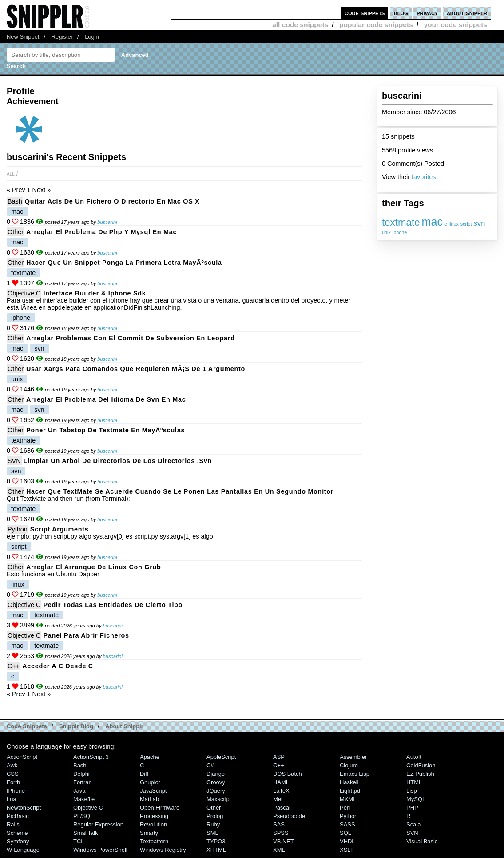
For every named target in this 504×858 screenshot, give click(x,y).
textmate (401, 222)
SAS (279, 824)
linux (454, 224)
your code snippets (455, 25)
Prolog (215, 816)
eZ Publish (420, 774)
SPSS (281, 833)
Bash (15, 201)
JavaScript (153, 791)
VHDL (347, 841)
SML (212, 833)
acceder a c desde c (58, 666)
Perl (345, 808)
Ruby (213, 824)
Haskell (349, 782)
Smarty (149, 833)
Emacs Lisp (355, 774)
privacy (427, 13)
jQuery (216, 791)
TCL (79, 841)
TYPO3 (216, 841)
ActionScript (22, 757)
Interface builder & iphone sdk (94, 293)
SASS (347, 824)
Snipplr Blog (76, 726)
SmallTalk (85, 833)
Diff (144, 774)
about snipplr (467, 13)
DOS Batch (288, 774)
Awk (12, 765)
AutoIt (414, 757)
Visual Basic (422, 841)
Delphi (81, 774)
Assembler (353, 757)
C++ (14, 666)
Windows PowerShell (100, 850)
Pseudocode (289, 816)
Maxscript (219, 799)
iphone (400, 232)
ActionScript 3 (91, 757)
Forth (13, 782)
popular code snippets (376, 25)
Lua (12, 799)
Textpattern (154, 841)
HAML (281, 782)
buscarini (107, 222)
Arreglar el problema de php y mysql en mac (101, 232)
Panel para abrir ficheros (86, 635)
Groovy (216, 782)
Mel (278, 799)
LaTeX (281, 791)
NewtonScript (24, 808)
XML (279, 850)
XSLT (347, 850)
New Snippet (23, 37)
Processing (154, 816)
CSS (13, 774)
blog (401, 13)
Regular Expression (98, 824)
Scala (413, 824)
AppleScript (221, 757)
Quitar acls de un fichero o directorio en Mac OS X (112, 201)
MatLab (149, 799)
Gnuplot (150, 782)
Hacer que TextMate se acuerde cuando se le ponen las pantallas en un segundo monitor (180, 491)
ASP (279, 757)
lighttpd (350, 791)
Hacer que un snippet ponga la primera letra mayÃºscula (124, 263)
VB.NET (284, 841)
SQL (345, 833)
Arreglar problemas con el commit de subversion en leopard (131, 338)
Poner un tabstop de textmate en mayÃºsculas (105, 430)
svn (480, 223)
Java (79, 791)
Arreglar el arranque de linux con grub (94, 567)
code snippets (365, 13)
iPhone (16, 791)
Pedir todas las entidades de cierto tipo (113, 605)
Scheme (17, 833)
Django (216, 774)
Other (16, 232)
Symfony (18, 841)
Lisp (412, 791)
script (466, 224)
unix (386, 232)
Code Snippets (27, 726)
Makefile (84, 799)
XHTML (216, 850)
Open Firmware (160, 808)
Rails (13, 824)
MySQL (416, 799)
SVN (14, 461)
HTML (414, 782)
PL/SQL (83, 816)
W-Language (23, 850)
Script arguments (60, 529)
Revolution (153, 824)
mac (433, 222)
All (11, 173)
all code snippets (300, 25)
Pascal (282, 808)
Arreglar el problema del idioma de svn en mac (106, 399)
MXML (348, 799)
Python (18, 529)
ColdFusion (421, 765)
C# (210, 765)
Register (62, 37)
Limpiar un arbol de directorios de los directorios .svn (118, 461)
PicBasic (18, 816)
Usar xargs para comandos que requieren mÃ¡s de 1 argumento (136, 369)
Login (92, 37)
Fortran (83, 782)
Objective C (24, 293)
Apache (150, 757)
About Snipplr (124, 726)
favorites (424, 177)
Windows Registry (163, 850)
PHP (412, 808)
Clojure (349, 765)
